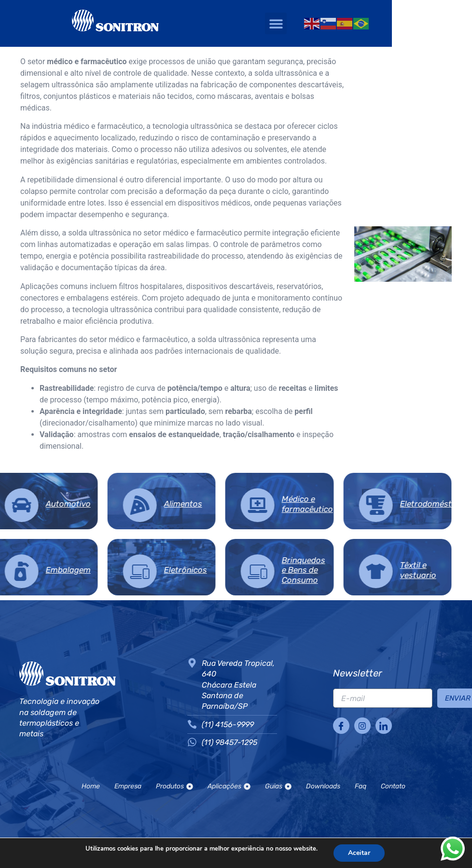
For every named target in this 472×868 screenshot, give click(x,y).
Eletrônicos (98, 570)
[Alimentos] (52, 505)
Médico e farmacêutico (220, 504)
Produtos (174, 786)
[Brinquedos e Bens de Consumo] (170, 571)
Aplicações (229, 786)
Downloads (323, 786)
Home (91, 786)
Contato (393, 786)
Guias (278, 786)
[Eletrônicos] (52, 571)
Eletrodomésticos (346, 504)
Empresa (128, 786)
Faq (361, 786)
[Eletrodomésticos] (288, 505)
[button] (336, 23)
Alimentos (95, 504)
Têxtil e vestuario (330, 570)
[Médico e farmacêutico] (170, 505)
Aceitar (365, 853)
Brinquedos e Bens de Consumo (216, 570)
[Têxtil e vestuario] (288, 571)
